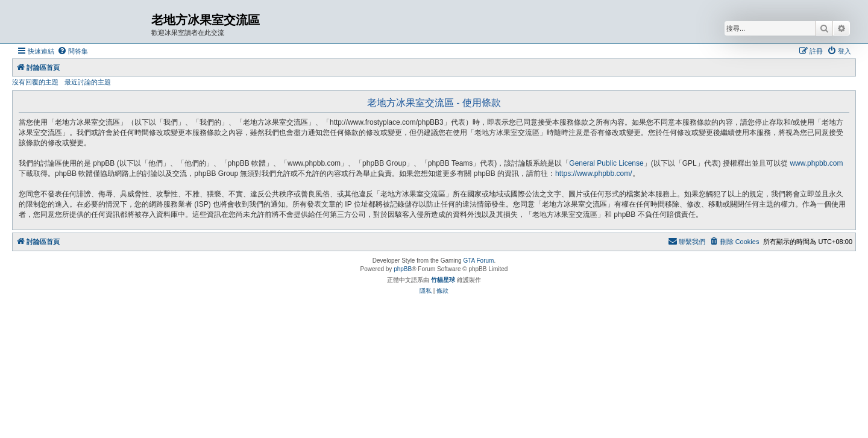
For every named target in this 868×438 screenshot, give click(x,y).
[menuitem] (73, 51)
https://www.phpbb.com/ (593, 174)
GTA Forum (478, 261)
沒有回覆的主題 (35, 82)
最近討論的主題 (88, 82)
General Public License (606, 163)
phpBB (403, 269)
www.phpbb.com (816, 163)
